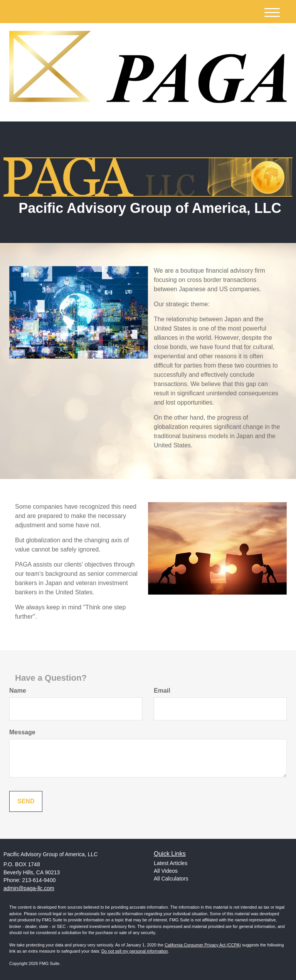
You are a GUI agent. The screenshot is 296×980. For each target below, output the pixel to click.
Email (162, 691)
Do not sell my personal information (135, 951)
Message (22, 732)
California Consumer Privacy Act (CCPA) (203, 945)
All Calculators (171, 879)
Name (18, 691)
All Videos (166, 871)
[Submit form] (26, 802)
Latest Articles (171, 863)
